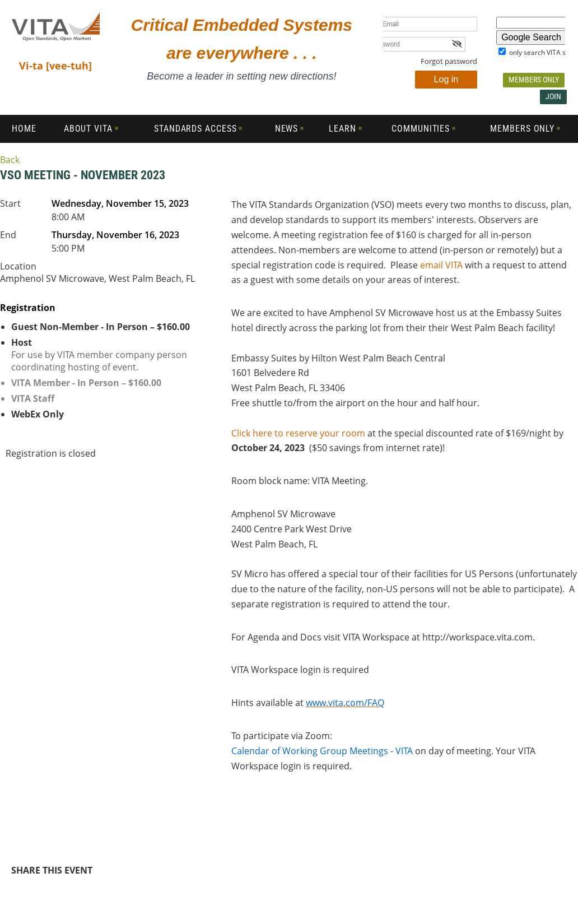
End (8, 235)
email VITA (441, 265)
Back (10, 160)
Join (553, 96)
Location (18, 266)
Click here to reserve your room (298, 433)
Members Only (534, 80)
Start (10, 203)
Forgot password (449, 61)
